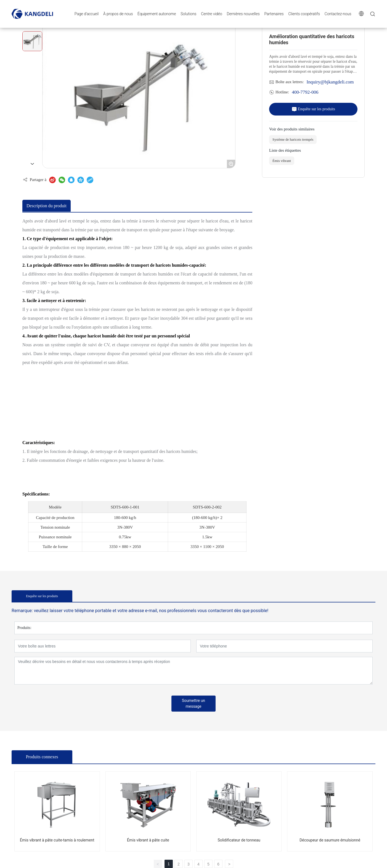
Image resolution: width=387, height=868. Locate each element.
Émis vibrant (282, 161)
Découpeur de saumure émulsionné (330, 840)
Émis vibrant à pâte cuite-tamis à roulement (57, 840)
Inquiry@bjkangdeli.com (330, 82)
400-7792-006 (305, 92)
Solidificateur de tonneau (239, 840)
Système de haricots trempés (293, 139)
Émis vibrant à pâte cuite (148, 840)
